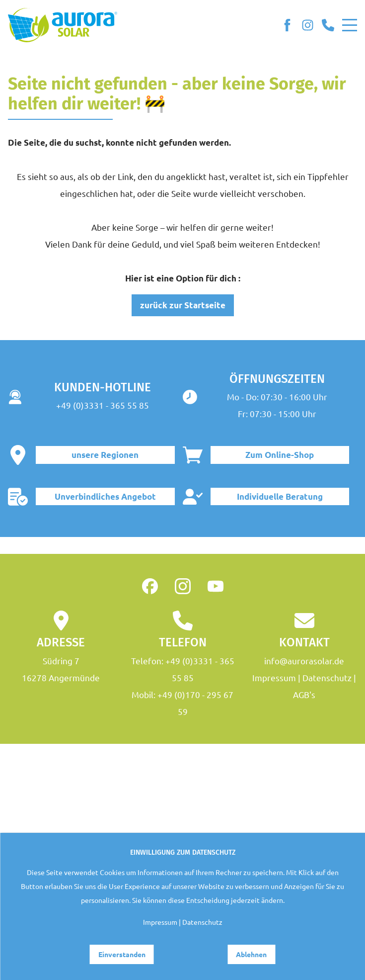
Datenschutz (327, 677)
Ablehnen (251, 954)
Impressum (274, 677)
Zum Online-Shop (280, 455)
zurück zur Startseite (183, 305)
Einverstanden (122, 954)
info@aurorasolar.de (304, 661)
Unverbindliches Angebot (105, 496)
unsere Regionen (105, 455)
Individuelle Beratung (280, 496)
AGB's (304, 694)
